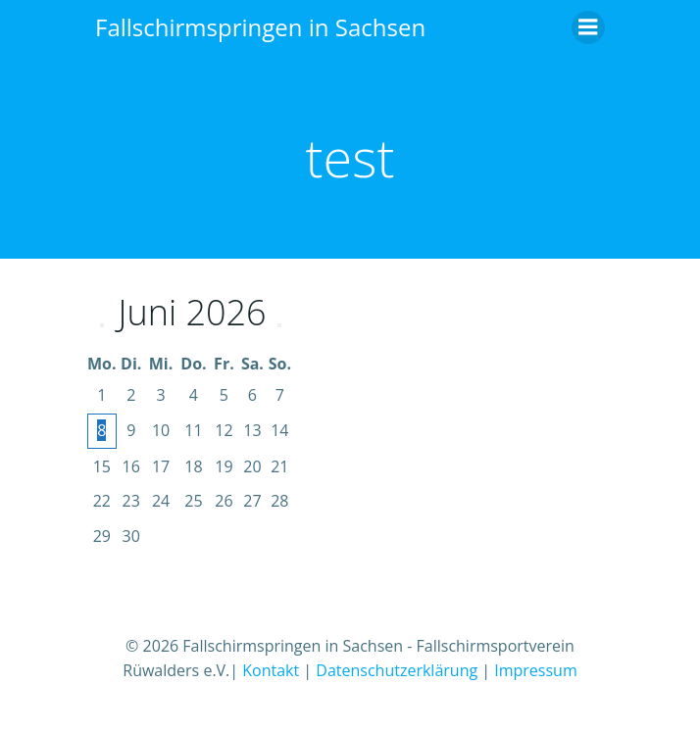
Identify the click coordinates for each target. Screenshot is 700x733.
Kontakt (271, 670)
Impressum (535, 670)
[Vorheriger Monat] (102, 325)
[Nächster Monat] (279, 325)
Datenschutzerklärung (397, 670)
